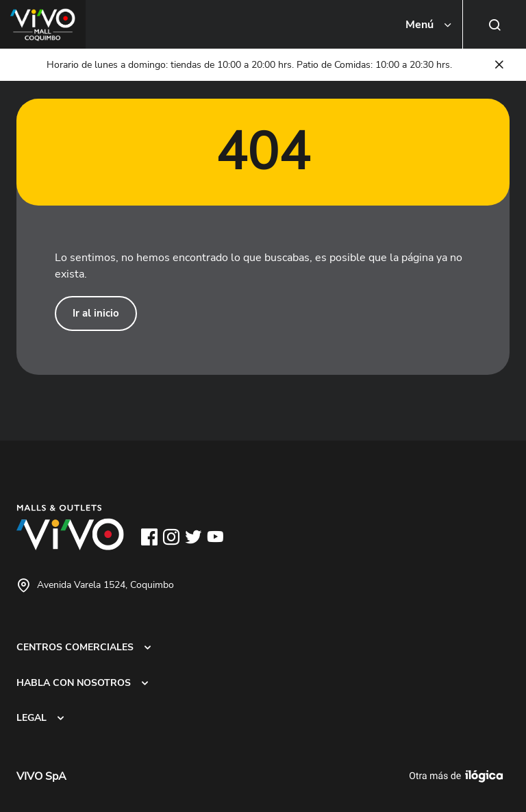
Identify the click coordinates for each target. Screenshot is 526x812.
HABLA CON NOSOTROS (74, 682)
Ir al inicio (96, 313)
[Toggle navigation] (429, 25)
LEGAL (32, 717)
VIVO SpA (41, 776)
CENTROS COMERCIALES (75, 647)
